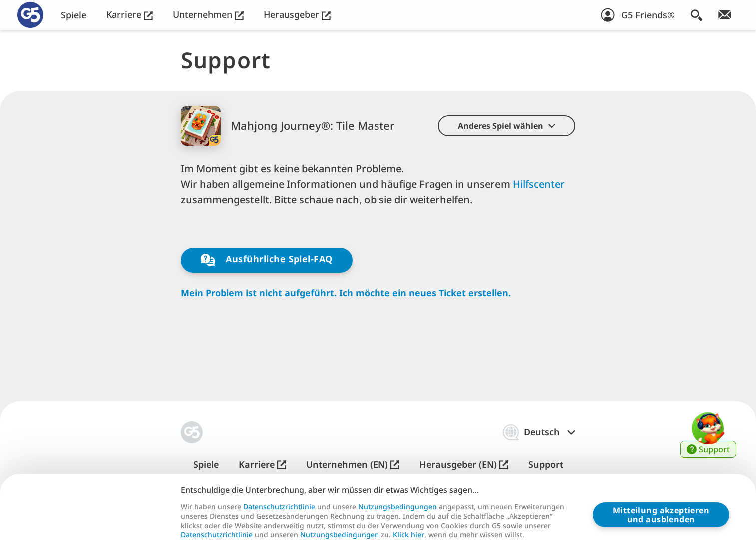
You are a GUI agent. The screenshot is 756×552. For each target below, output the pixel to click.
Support (546, 464)
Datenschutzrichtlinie (279, 507)
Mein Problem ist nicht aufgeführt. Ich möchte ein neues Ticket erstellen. (346, 293)
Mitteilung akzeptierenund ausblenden (661, 515)
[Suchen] (696, 15)
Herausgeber (297, 15)
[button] (507, 126)
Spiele (74, 15)
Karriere (130, 15)
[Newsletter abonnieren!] (725, 15)
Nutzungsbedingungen (397, 507)
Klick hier (409, 535)
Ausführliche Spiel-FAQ (267, 260)
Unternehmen (208, 15)
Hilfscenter (539, 184)
